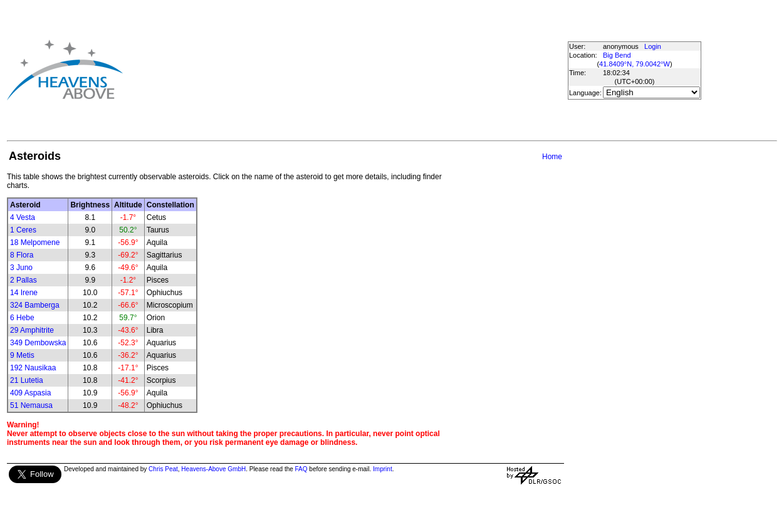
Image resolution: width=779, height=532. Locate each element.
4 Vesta (23, 217)
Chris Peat (163, 469)
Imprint (383, 469)
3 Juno (21, 268)
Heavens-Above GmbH (213, 469)
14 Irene (24, 293)
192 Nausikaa (33, 368)
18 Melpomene (35, 243)
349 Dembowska (38, 343)
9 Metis (22, 355)
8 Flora (22, 255)
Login (653, 46)
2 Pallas (24, 280)
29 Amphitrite (32, 330)
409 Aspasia (30, 393)
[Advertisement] (331, 70)
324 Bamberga (35, 305)
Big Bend (617, 55)
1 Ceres (23, 230)
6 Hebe (22, 318)
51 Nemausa (31, 405)
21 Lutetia (27, 380)
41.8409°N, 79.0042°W (635, 64)
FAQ (301, 469)
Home (552, 157)
